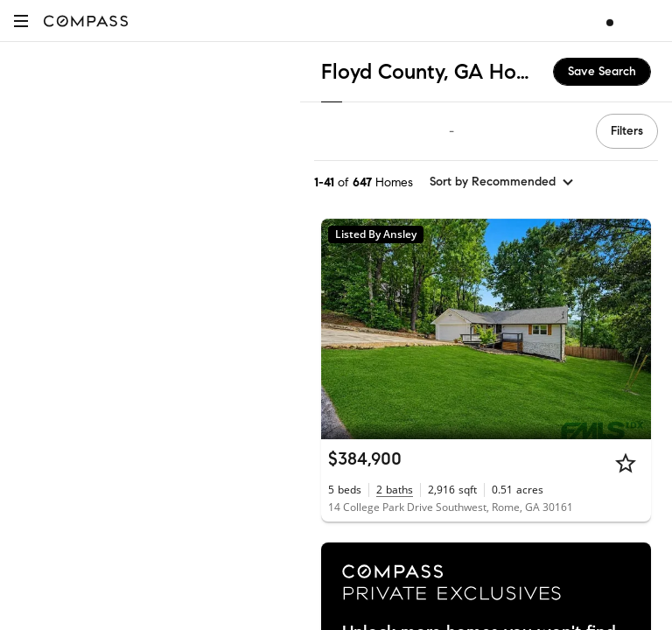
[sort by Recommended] (502, 182)
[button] (21, 21)
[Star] (626, 463)
